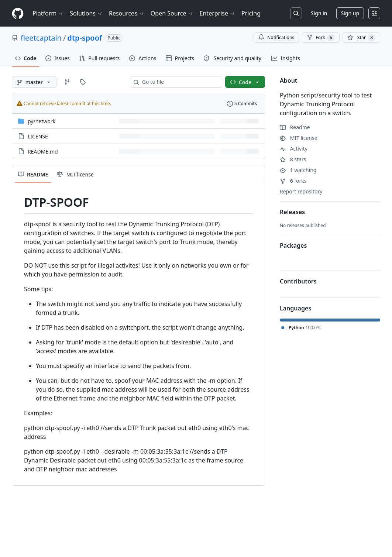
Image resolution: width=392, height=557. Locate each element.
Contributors (298, 281)
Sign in (319, 13)
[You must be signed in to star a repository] (361, 38)
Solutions (86, 13)
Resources (127, 13)
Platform (48, 13)
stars (293, 159)
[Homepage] (18, 13)
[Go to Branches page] (67, 82)
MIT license (299, 138)
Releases (292, 212)
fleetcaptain (41, 38)
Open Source (172, 13)
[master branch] (34, 82)
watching (298, 170)
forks (293, 181)
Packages (293, 245)
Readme (295, 127)
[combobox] (179, 82)
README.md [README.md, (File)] (43, 152)
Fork (321, 38)
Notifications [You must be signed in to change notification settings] (276, 37)
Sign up (350, 13)
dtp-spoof (85, 38)
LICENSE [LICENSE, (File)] (38, 136)
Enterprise (218, 13)
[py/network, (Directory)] (42, 121)
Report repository (301, 191)
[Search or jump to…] (296, 13)
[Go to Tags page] (83, 82)
